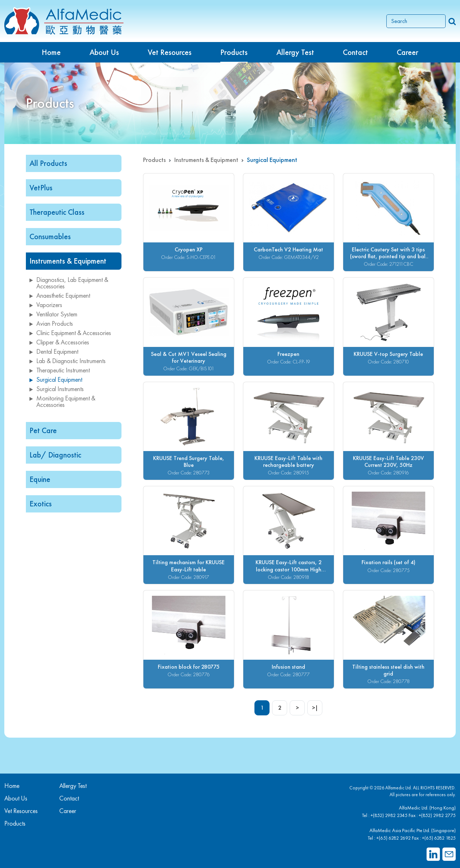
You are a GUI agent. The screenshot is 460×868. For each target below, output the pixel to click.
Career (408, 52)
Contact (355, 52)
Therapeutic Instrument (60, 370)
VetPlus (41, 188)
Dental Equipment (54, 351)
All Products (48, 163)
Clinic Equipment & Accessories (70, 333)
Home (51, 52)
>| (315, 708)
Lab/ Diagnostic (55, 455)
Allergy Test (73, 786)
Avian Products (51, 323)
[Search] (416, 21)
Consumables (50, 236)
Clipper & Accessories (59, 342)
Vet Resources (170, 52)
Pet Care (43, 430)
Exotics (41, 504)
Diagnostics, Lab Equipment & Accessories (69, 283)
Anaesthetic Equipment (60, 295)
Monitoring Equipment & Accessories (62, 401)
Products (154, 160)
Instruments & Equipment (68, 261)
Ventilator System (53, 314)
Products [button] (234, 52)
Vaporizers (46, 305)
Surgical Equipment (56, 379)
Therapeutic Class (57, 212)
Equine (40, 479)
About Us (104, 52)
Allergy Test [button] (295, 52)
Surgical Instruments (57, 389)
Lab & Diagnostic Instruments (68, 361)
